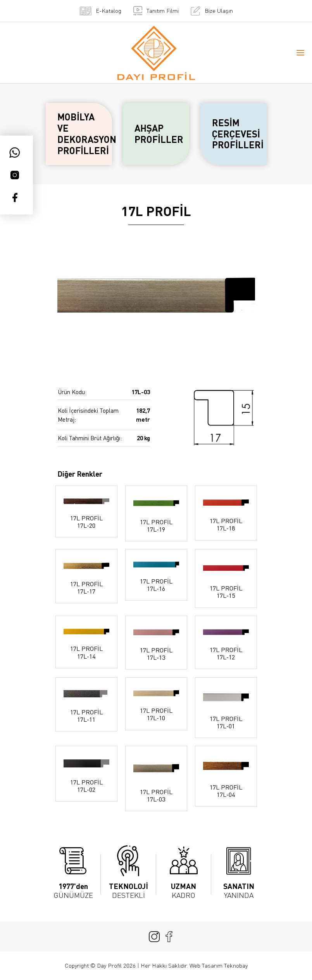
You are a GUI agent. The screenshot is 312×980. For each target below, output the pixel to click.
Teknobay (236, 965)
